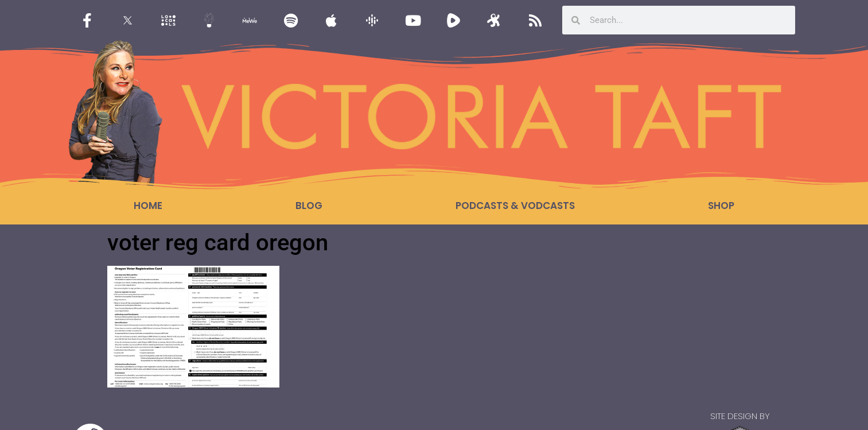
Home (148, 206)
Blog (309, 206)
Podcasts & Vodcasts (515, 206)
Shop (721, 206)
